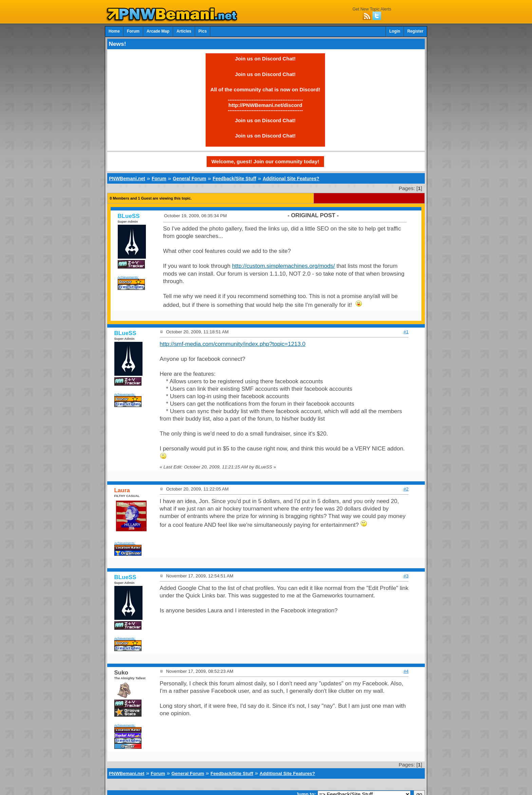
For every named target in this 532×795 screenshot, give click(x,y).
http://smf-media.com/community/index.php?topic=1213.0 (233, 344)
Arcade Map (158, 31)
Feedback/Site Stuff (234, 179)
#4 (406, 671)
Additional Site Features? (291, 179)
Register (415, 31)
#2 (406, 489)
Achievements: (128, 277)
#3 (406, 576)
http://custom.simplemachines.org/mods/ (283, 266)
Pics (203, 31)
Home (114, 31)
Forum (133, 31)
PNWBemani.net (127, 179)
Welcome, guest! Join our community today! (265, 161)
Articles (184, 31)
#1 (406, 332)
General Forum (189, 179)
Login (395, 31)
